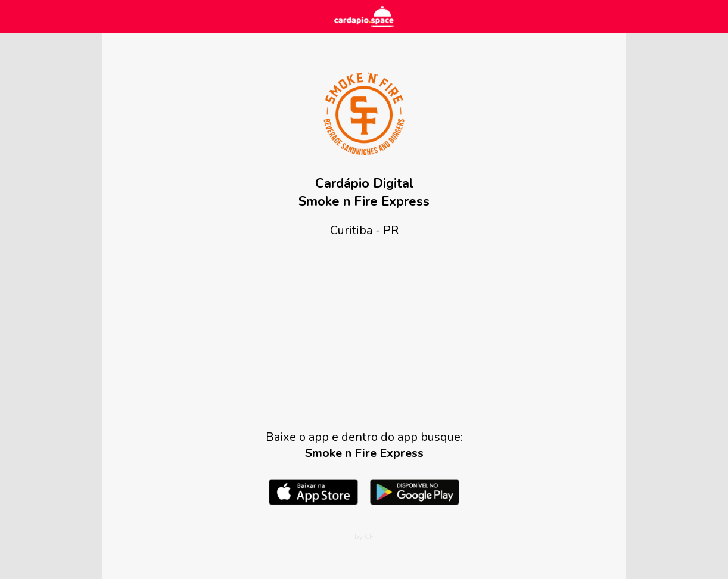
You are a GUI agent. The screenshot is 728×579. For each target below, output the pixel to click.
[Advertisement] (364, 334)
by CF (364, 537)
